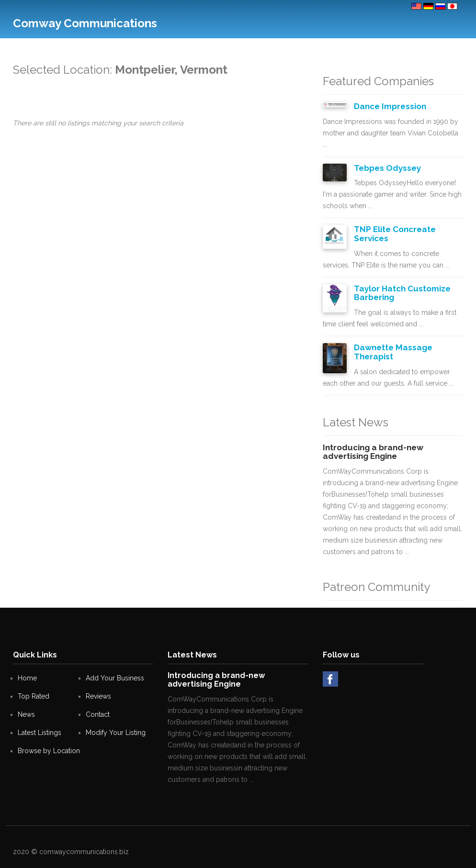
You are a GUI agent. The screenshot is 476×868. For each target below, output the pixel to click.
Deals (237, 47)
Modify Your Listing (116, 733)
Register (418, 47)
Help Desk (266, 47)
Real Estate (205, 47)
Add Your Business (89, 47)
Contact (170, 47)
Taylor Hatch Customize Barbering (402, 293)
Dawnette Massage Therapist (393, 352)
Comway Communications (85, 23)
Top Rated (138, 47)
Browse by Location (49, 751)
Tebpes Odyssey (387, 168)
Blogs (337, 47)
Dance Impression (390, 106)
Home (27, 678)
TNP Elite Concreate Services (395, 234)
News (26, 714)
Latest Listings (40, 733)
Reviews (98, 696)
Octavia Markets (376, 47)
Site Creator (305, 47)
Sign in (447, 47)
